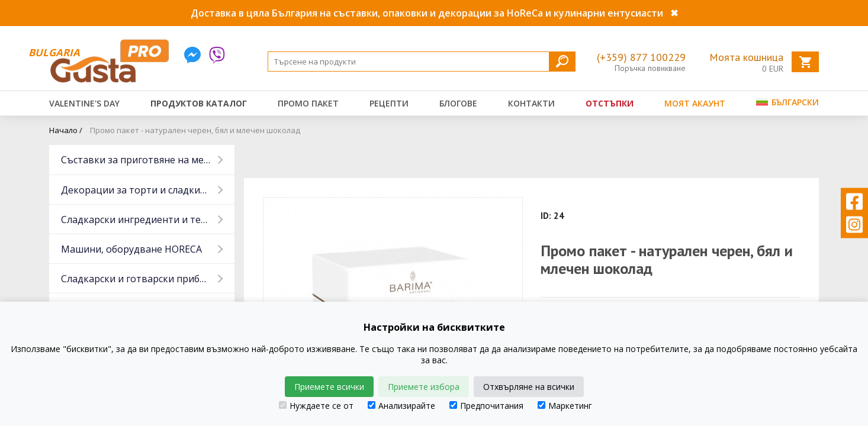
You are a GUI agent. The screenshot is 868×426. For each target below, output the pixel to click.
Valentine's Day (84, 103)
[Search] (422, 62)
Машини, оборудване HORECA (131, 249)
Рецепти (389, 103)
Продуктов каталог (199, 103)
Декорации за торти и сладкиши (138, 190)
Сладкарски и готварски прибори (139, 279)
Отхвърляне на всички (529, 387)
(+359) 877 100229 (641, 57)
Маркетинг (565, 406)
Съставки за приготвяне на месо (137, 160)
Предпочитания (486, 406)
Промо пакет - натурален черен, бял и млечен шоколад (195, 130)
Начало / (66, 130)
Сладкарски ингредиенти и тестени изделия (148, 220)
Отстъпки (610, 103)
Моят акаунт (695, 103)
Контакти (531, 103)
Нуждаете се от (316, 406)
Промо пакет (308, 103)
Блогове (458, 103)
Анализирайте (401, 406)
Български (787, 102)
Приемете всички (329, 387)
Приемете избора (424, 387)
